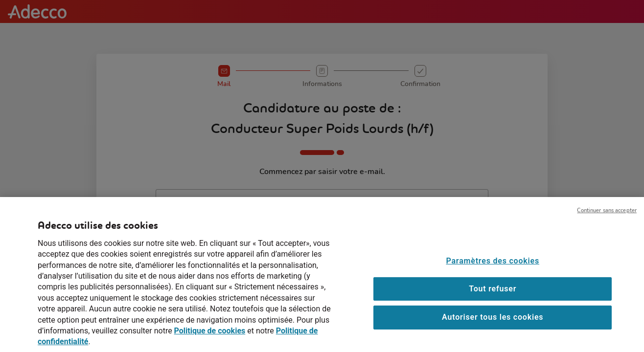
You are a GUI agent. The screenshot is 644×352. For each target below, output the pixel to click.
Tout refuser (493, 295)
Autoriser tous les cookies (493, 324)
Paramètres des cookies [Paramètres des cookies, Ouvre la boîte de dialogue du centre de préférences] (492, 267)
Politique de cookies (210, 338)
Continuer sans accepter (607, 217)
